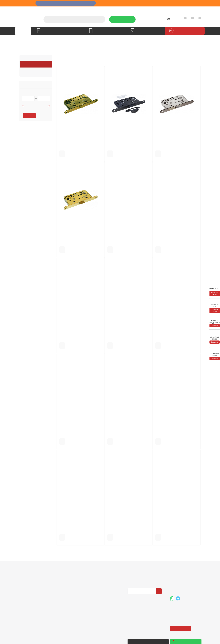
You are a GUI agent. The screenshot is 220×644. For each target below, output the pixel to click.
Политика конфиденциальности (142, 575)
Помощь (97, 567)
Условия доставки (65, 576)
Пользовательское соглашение (65, 585)
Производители (161, 9)
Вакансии (24, 576)
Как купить (179, 9)
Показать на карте (181, 611)
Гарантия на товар (65, 580)
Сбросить (43, 116)
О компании (107, 9)
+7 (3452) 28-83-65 (156, 641)
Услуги (121, 9)
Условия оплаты (64, 572)
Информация (63, 567)
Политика (25, 580)
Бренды (95, 576)
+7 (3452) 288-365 (151, 18)
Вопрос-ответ (98, 572)
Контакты (194, 9)
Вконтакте (130, 596)
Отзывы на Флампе (139, 9)
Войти (172, 19)
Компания (26, 567)
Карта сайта (97, 580)
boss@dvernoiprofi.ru (185, 588)
